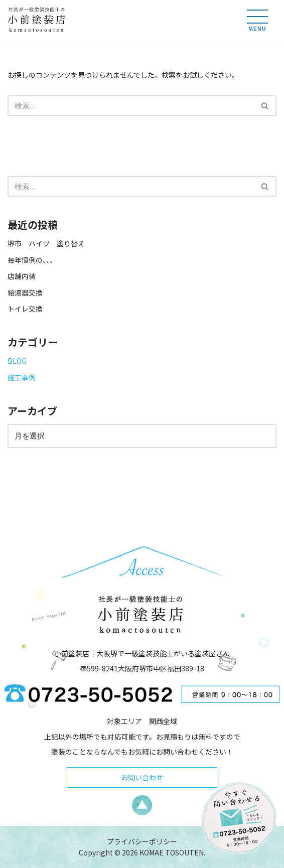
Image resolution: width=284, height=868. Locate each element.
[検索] (131, 106)
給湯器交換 (25, 293)
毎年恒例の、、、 (32, 260)
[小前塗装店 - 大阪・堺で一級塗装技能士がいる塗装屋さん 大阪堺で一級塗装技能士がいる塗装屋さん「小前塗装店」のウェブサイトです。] (38, 20)
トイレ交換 (25, 309)
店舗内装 (22, 276)
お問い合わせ (142, 777)
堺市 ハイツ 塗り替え (50, 243)
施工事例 (22, 377)
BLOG (17, 361)
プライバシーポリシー (142, 841)
